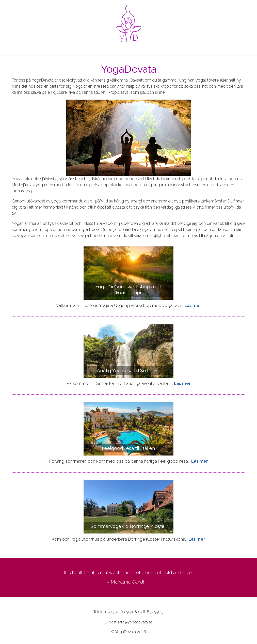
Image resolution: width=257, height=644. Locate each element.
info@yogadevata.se (135, 622)
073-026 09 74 (121, 612)
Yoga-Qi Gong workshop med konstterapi (128, 289)
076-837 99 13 (151, 612)
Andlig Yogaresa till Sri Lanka (128, 370)
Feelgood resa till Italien (128, 448)
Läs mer (193, 305)
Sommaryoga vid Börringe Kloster (128, 526)
